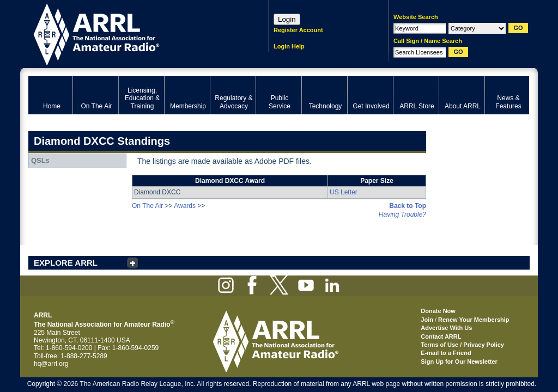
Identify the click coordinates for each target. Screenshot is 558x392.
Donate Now (438, 311)
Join (427, 320)
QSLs (40, 160)
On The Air (147, 206)
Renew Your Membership (474, 320)
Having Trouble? (402, 215)
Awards (185, 206)
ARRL (134, 33)
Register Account (298, 30)
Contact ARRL (441, 336)
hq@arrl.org (51, 364)
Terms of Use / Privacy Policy (462, 345)
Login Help (289, 46)
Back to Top (408, 206)
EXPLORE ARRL (66, 263)
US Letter (344, 192)
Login (287, 19)
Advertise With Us (446, 328)
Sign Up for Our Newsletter (459, 362)
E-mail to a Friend (446, 353)
